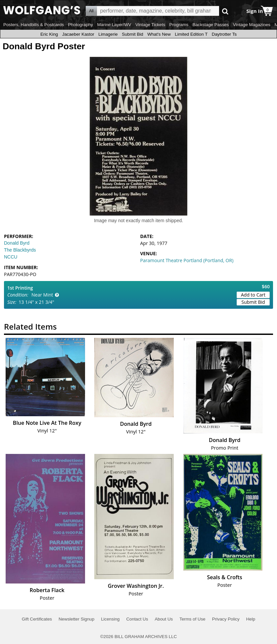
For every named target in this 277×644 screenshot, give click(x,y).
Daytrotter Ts (224, 34)
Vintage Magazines (252, 25)
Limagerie (108, 34)
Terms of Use (192, 619)
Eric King (49, 34)
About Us (164, 619)
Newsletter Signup (76, 619)
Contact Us (137, 619)
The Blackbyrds (20, 250)
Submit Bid (132, 34)
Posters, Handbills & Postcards (34, 25)
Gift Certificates (37, 619)
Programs (179, 25)
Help (251, 619)
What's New (159, 34)
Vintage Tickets (150, 25)
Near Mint (42, 295)
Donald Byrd (17, 243)
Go (225, 11)
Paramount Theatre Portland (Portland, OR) (187, 260)
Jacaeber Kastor (78, 34)
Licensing (110, 619)
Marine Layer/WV (114, 25)
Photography (80, 25)
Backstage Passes (211, 25)
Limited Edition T (191, 34)
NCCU (11, 257)
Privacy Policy (226, 619)
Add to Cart (253, 295)
